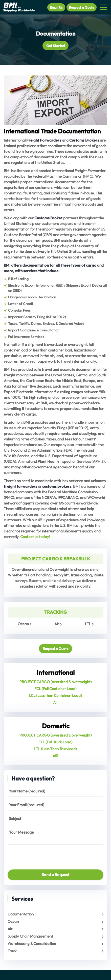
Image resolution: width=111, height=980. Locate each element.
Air (57, 624)
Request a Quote (82, 7)
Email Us (56, 7)
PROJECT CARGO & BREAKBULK (56, 559)
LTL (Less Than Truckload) (56, 749)
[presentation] (37, 855)
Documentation (21, 914)
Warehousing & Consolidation (32, 944)
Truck (12, 951)
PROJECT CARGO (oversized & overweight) (56, 682)
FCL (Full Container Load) (56, 689)
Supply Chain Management (30, 936)
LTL (88, 624)
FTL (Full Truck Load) (56, 742)
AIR (56, 756)
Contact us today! (35, 537)
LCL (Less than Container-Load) (56, 695)
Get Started (56, 46)
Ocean (23, 624)
